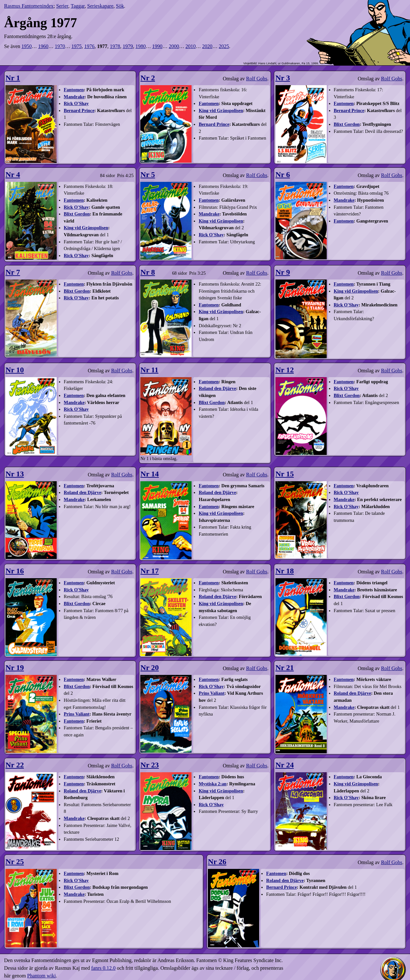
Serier (62, 6)
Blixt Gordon (347, 124)
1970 (60, 46)
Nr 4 (13, 174)
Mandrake (74, 97)
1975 (77, 46)
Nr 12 (285, 370)
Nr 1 (13, 78)
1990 (157, 46)
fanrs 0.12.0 (103, 968)
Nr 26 (217, 862)
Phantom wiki (41, 976)
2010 (191, 46)
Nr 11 (149, 370)
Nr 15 (285, 474)
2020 (207, 46)
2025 (224, 46)
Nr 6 (283, 174)
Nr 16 (15, 571)
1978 (115, 46)
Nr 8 (148, 272)
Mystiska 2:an (213, 784)
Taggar (78, 6)
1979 (128, 46)
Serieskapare (100, 6)
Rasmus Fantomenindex (29, 6)
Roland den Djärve (217, 388)
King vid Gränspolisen (221, 110)
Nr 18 (285, 571)
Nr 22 (15, 765)
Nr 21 (285, 668)
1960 (43, 46)
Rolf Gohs (257, 79)
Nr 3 (283, 78)
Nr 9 (283, 272)
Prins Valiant (77, 714)
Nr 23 (150, 765)
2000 (174, 46)
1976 (89, 46)
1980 (141, 46)
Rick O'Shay (76, 103)
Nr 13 (15, 474)
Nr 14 (150, 474)
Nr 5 (148, 174)
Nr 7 (13, 272)
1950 (27, 46)
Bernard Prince (79, 110)
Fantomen (74, 90)
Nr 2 (148, 78)
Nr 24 (285, 765)
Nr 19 (15, 668)
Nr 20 (150, 668)
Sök (120, 6)
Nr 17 (150, 571)
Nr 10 (15, 370)
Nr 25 (15, 862)
